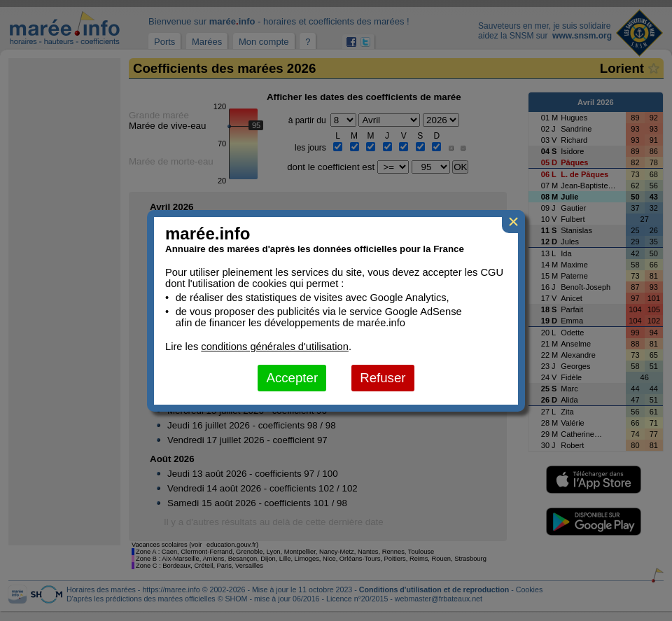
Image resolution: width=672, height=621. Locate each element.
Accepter (292, 378)
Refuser (383, 378)
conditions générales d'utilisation (275, 347)
